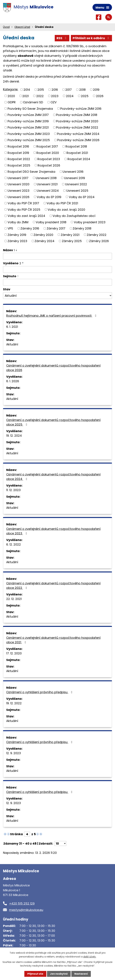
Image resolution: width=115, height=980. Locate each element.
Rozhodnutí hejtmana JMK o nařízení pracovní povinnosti (52, 316)
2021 (26, 96)
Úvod (6, 27)
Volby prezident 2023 (90, 222)
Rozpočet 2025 (19, 165)
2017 (68, 90)
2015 (41, 90)
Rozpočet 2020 (48, 153)
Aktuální (12, 344)
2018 (82, 90)
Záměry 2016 (30, 228)
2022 (40, 96)
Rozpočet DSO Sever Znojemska (31, 172)
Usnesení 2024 (48, 191)
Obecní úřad (22, 27)
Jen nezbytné (59, 974)
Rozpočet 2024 (79, 159)
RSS (62, 38)
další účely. (90, 956)
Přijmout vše (35, 974)
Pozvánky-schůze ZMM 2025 (29, 140)
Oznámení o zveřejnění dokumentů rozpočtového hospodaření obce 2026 (53, 368)
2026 (100, 96)
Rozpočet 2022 (19, 159)
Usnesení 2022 (76, 184)
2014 (27, 90)
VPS (10, 228)
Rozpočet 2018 (76, 146)
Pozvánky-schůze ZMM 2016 (81, 108)
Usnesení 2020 (18, 184)
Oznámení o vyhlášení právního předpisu (40, 692)
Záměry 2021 (70, 235)
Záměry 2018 (82, 228)
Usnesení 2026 (18, 197)
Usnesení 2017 (18, 178)
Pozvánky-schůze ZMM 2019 (28, 121)
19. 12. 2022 (14, 703)
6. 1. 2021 (12, 327)
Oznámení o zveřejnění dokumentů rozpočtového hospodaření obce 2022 (53, 586)
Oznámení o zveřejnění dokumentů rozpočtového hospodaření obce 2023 (53, 531)
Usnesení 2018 (46, 178)
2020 (11, 96)
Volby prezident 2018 (51, 222)
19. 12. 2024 (14, 436)
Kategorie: (11, 89)
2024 (70, 96)
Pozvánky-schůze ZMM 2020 (77, 121)
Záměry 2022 (97, 235)
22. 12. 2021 (14, 599)
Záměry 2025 (72, 241)
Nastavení (81, 974)
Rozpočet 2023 (49, 159)
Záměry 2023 (17, 241)
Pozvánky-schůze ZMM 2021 (28, 127)
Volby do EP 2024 (82, 197)
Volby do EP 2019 (49, 197)
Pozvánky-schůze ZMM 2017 (28, 115)
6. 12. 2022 (14, 544)
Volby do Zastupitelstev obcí (74, 216)
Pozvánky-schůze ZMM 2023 (29, 134)
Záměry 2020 (43, 235)
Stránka (16, 834)
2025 (85, 96)
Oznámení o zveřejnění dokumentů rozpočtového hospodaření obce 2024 (53, 477)
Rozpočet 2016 (18, 146)
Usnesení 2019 (75, 178)
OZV (54, 102)
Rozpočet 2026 (49, 165)
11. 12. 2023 (13, 490)
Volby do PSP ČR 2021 (62, 203)
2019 (96, 90)
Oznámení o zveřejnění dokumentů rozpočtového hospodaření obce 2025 (53, 422)
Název (9, 250)
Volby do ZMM (18, 222)
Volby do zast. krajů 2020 (66, 209)
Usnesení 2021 (47, 184)
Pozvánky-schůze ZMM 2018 (77, 115)
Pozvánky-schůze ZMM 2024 (78, 134)
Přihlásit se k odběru (91, 38)
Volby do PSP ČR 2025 (24, 209)
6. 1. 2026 (13, 381)
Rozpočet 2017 (47, 146)
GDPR (12, 102)
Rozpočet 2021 (77, 153)
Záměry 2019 (17, 235)
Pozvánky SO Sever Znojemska (30, 108)
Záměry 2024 (44, 241)
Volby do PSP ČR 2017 (23, 203)
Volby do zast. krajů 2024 (26, 216)
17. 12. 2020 (14, 653)
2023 (55, 96)
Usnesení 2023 (18, 191)
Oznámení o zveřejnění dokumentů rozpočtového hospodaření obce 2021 (53, 640)
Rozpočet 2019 (18, 153)
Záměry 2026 (99, 241)
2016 (55, 90)
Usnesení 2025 (77, 191)
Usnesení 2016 (73, 172)
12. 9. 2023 (14, 753)
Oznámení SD (33, 102)
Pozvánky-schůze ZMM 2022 (77, 127)
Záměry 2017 (56, 228)
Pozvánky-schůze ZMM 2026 (78, 140)
